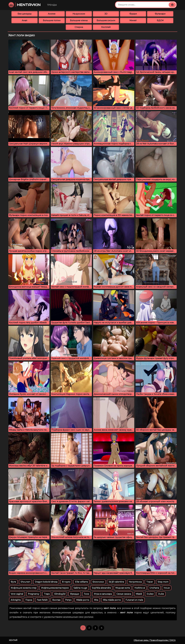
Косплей (106, 27)
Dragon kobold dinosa (46, 582)
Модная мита (123, 588)
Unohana (154, 588)
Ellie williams (81, 582)
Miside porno (83, 600)
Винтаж (56, 600)
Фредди (75, 594)
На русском (79, 14)
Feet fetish (42, 600)
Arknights (16, 600)
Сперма (79, 27)
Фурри (133, 14)
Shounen (25, 582)
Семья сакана (124, 594)
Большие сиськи (106, 20)
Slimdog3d (60, 594)
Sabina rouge (80, 588)
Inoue (167, 588)
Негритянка (135, 582)
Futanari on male (134, 600)
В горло (66, 582)
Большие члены (79, 20)
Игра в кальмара (103, 594)
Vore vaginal (17, 594)
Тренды (52, 5)
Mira (96, 600)
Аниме (52, 14)
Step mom (163, 582)
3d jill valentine (116, 582)
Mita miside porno (112, 600)
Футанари (160, 14)
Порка (29, 600)
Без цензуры (25, 14)
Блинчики (98, 582)
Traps (47, 594)
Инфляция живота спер (24, 588)
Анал (25, 20)
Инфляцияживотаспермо (55, 588)
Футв (13, 582)
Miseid (139, 594)
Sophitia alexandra (101, 588)
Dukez (150, 594)
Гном (87, 594)
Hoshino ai (140, 588)
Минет (133, 20)
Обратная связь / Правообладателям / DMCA (155, 640)
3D (106, 14)
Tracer (150, 582)
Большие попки (52, 20)
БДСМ (160, 20)
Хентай (13, 640)
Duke (161, 594)
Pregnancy (34, 594)
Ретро (68, 600)
